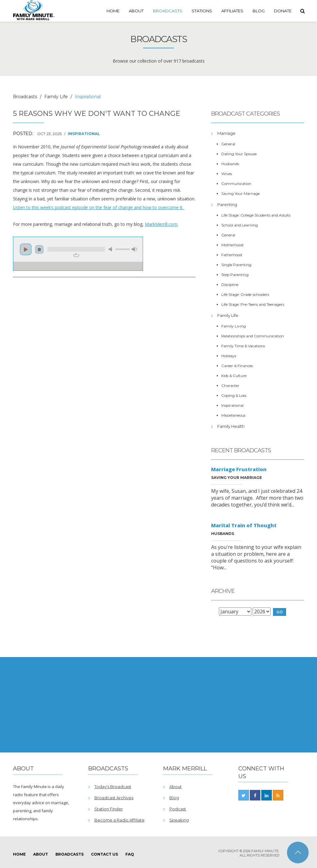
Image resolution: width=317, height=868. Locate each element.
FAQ (130, 854)
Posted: (23, 134)
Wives (227, 174)
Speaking (179, 820)
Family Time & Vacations (243, 346)
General (228, 144)
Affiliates (232, 11)
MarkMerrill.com (161, 224)
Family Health (231, 426)
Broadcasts (168, 11)
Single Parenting (236, 265)
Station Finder (109, 809)
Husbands (230, 164)
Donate (283, 11)
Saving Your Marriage (241, 193)
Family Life (56, 97)
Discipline (230, 285)
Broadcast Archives (114, 798)
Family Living (234, 326)
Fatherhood (232, 255)
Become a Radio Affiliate (119, 820)
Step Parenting (235, 275)
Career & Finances (237, 366)
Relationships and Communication (253, 336)
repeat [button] (76, 255)
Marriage (226, 133)
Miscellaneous (233, 415)
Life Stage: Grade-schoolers (245, 294)
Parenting (227, 204)
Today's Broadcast (113, 787)
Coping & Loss (234, 395)
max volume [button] (134, 249)
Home (113, 11)
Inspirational (84, 134)
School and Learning (240, 225)
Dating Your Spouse (239, 154)
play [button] (26, 249)
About (136, 11)
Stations (202, 11)
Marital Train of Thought (244, 525)
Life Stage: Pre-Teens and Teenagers (253, 304)
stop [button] (39, 249)
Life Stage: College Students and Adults (256, 215)
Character (230, 386)
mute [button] (111, 249)
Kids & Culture (234, 376)
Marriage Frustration (239, 469)
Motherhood (232, 245)
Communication (236, 184)
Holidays (229, 356)
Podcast (178, 809)
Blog (259, 11)
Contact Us (104, 854)
